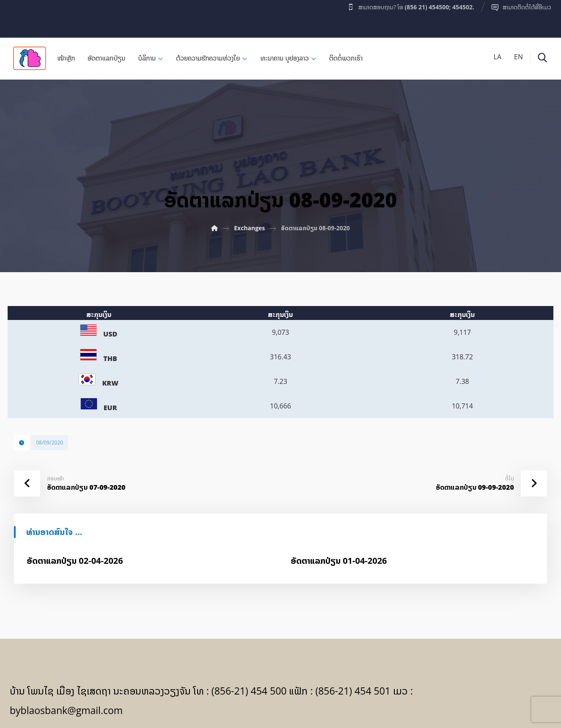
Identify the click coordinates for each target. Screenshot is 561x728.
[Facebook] (26, 17)
